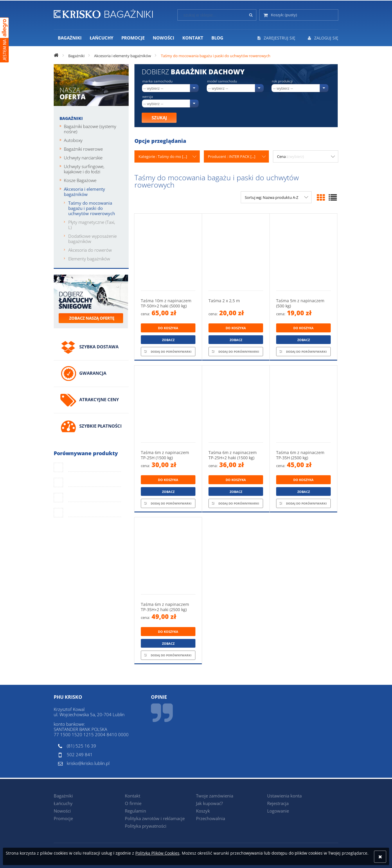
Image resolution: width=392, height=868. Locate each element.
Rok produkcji (282, 81)
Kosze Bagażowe (80, 180)
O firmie (133, 803)
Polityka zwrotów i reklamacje (155, 818)
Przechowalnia (211, 818)
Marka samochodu (157, 81)
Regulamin (135, 811)
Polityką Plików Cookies (157, 853)
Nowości (62, 811)
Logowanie (278, 811)
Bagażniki (71, 118)
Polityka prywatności (146, 826)
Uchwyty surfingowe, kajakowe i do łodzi (84, 169)
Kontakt (133, 796)
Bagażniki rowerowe (83, 149)
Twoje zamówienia (215, 796)
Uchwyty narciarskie (83, 158)
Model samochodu (222, 81)
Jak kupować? (209, 803)
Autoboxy (73, 140)
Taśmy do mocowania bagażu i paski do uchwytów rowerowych (92, 208)
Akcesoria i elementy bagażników (84, 192)
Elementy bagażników (89, 259)
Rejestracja (278, 803)
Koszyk (203, 811)
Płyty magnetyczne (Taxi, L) (92, 225)
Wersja (148, 97)
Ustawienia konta (284, 796)
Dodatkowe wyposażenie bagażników (92, 239)
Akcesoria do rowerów (90, 250)
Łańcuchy (63, 803)
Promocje (63, 818)
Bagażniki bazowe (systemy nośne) (90, 129)
